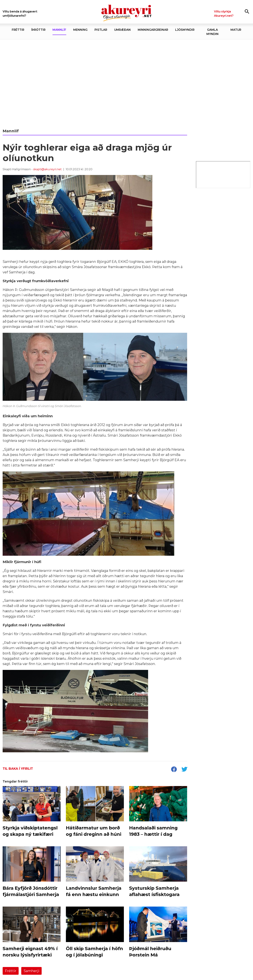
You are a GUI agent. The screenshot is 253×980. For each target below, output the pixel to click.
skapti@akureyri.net (47, 169)
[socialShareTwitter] (184, 770)
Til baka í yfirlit (18, 769)
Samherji (31, 971)
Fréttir (11, 971)
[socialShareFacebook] (174, 770)
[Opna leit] (247, 11)
